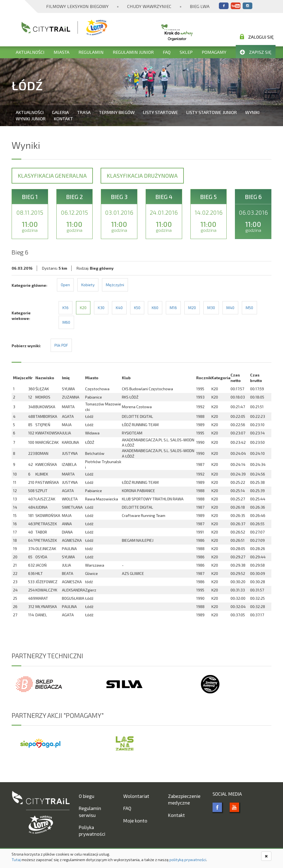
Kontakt (63, 119)
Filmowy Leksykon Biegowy (77, 6)
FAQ (167, 52)
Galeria (60, 112)
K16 (65, 308)
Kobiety (88, 285)
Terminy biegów (117, 112)
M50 (249, 308)
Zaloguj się (257, 37)
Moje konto (135, 821)
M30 (211, 308)
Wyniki (252, 112)
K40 (119, 308)
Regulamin (91, 52)
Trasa (84, 112)
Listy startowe (160, 112)
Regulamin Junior (133, 52)
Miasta (61, 52)
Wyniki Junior (31, 119)
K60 (155, 308)
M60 (66, 322)
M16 (173, 308)
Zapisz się (256, 52)
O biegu (87, 796)
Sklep (186, 52)
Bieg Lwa (200, 6)
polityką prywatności (188, 860)
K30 (101, 308)
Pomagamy (214, 52)
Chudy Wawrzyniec (149, 6)
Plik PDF (61, 345)
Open (65, 285)
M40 (230, 308)
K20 (83, 308)
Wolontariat (136, 796)
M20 (192, 308)
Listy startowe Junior (212, 112)
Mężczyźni (115, 285)
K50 (137, 308)
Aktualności (30, 52)
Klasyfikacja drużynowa (142, 176)
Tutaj (16, 860)
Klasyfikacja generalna (52, 176)
